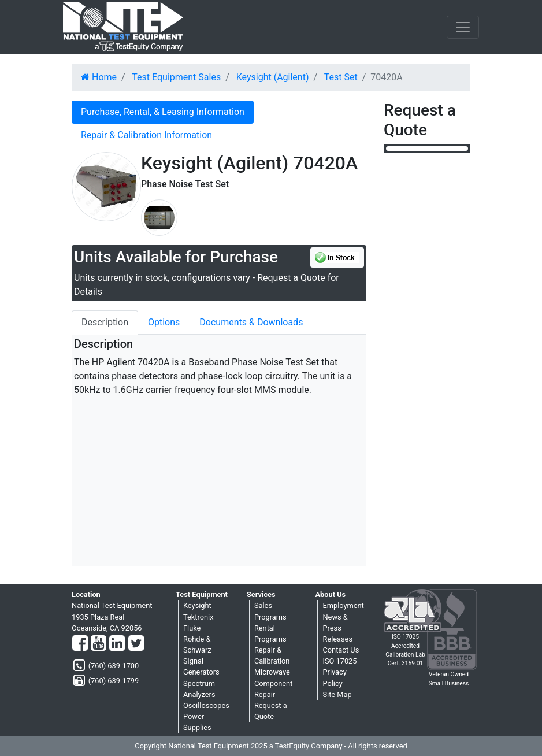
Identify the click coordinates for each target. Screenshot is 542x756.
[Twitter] (136, 644)
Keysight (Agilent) (273, 77)
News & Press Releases (337, 628)
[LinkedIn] (117, 644)
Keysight (197, 605)
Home (99, 77)
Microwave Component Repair (273, 683)
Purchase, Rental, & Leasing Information (163, 112)
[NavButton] (463, 27)
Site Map (337, 694)
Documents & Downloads (251, 322)
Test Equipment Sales (176, 77)
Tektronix (198, 617)
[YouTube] (99, 644)
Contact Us (341, 650)
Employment (343, 605)
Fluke (192, 628)
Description (105, 322)
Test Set (341, 77)
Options (164, 322)
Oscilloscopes (206, 705)
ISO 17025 (339, 661)
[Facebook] (80, 644)
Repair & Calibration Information (146, 135)
